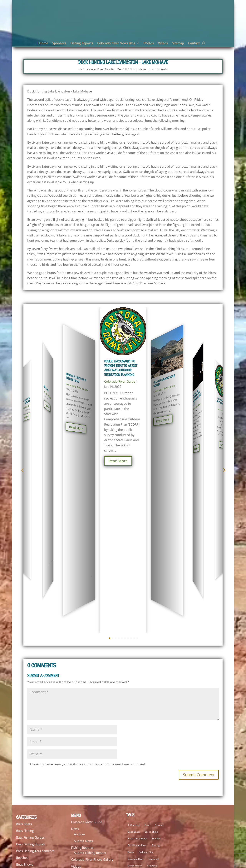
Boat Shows (25, 702)
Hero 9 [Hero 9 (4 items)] (156, 724)
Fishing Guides (27, 736)
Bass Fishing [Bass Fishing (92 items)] (151, 669)
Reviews (22, 824)
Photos (149, 43)
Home (44, 43)
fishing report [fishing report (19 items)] (153, 710)
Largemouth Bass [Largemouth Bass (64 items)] (137, 764)
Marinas (22, 790)
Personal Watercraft (31, 810)
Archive (79, 672)
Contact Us (79, 711)
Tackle (21, 831)
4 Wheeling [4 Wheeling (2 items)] (134, 663)
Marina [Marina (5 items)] (162, 778)
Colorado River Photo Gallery (92, 697)
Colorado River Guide (98, 70)
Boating (22, 709)
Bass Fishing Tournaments (35, 688)
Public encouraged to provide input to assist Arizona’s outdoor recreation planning (121, 369)
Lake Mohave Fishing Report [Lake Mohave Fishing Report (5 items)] (143, 757)
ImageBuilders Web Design (59, 863)
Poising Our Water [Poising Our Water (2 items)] (138, 791)
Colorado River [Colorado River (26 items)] (136, 696)
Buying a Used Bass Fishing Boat (76, 368)
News (142, 70)
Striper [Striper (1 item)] (150, 811)
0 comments (159, 70)
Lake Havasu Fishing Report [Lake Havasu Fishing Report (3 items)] (143, 737)
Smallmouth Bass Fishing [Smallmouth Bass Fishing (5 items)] (141, 805)
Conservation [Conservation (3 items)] (135, 703)
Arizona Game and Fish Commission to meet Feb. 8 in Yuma (221, 375)
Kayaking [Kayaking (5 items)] (133, 730)
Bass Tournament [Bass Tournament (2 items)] (137, 676)
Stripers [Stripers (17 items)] (132, 818)
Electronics (24, 729)
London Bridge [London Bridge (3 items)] (136, 778)
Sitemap (178, 43)
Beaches (22, 695)
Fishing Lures (26, 743)
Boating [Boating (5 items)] (156, 683)
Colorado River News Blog (116, 43)
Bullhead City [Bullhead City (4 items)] (146, 690)
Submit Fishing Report (90, 690)
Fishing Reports (82, 43)
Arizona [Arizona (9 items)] (159, 663)
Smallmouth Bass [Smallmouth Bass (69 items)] (155, 798)
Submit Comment (199, 612)
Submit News (84, 678)
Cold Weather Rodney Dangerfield (26, 373)
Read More (26, 389)
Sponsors (59, 43)
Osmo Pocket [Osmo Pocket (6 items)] (135, 784)
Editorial (22, 722)
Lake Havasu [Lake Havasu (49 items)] (149, 730)
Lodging (22, 783)
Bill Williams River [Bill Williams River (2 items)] (137, 683)
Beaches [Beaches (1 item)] (156, 676)
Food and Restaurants (32, 763)
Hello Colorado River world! (164, 368)
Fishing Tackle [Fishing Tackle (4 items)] (135, 717)
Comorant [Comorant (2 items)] (154, 696)
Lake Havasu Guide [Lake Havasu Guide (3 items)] (138, 744)
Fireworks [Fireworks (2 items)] (152, 703)
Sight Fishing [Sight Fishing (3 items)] (135, 798)
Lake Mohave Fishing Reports (37, 776)
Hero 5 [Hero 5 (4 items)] (131, 724)
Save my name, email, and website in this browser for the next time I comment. (89, 602)
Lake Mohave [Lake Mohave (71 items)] (135, 750)
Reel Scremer (46, 369)
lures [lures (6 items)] (151, 778)
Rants (20, 817)
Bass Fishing (25, 668)
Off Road (22, 803)
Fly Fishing (24, 756)
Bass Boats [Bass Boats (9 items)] (134, 669)
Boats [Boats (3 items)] (131, 690)
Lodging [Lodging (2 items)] (155, 771)
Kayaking (23, 770)
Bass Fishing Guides (30, 675)
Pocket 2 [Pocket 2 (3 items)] (151, 784)
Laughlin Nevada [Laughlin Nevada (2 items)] (137, 771)
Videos (163, 43)
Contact (194, 43)
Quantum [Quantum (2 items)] (157, 791)
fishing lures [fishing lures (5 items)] (134, 710)
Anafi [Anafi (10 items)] (147, 663)
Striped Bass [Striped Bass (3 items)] (135, 811)
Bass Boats (24, 661)
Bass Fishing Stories (30, 682)
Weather (22, 844)
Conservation (26, 716)
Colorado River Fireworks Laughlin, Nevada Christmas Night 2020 (197, 375)
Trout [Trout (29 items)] (144, 818)
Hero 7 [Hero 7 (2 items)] (144, 724)
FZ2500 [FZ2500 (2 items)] (152, 717)
